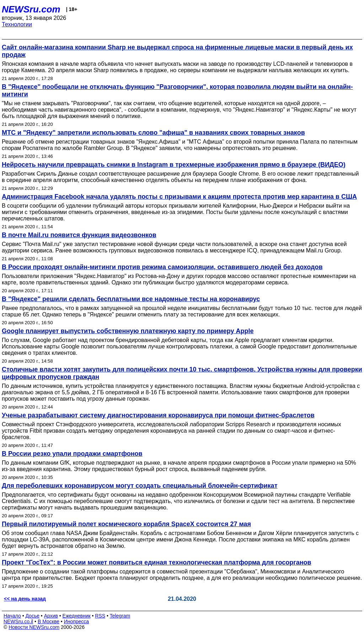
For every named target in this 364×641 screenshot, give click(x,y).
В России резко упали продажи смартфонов (72, 454)
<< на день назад (25, 599)
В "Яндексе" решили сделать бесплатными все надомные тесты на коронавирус (131, 299)
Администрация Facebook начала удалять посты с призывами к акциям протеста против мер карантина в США (179, 197)
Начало (12, 616)
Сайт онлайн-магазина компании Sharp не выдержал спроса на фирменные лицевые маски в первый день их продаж (177, 51)
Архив (51, 616)
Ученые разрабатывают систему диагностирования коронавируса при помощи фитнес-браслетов (158, 415)
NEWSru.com (31, 9)
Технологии (17, 24)
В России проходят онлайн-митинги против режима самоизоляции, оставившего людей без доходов (162, 267)
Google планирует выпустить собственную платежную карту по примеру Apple (128, 331)
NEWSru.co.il (18, 621)
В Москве (49, 621)
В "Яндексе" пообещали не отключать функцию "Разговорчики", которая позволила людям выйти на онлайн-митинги (177, 90)
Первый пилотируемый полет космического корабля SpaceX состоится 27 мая (126, 524)
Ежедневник (77, 616)
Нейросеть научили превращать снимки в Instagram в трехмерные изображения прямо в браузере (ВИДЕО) (174, 165)
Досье (32, 616)
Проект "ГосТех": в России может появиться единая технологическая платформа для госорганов (157, 562)
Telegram (120, 616)
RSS (100, 616)
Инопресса (77, 621)
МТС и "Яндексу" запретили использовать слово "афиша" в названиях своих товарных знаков (153, 133)
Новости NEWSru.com (34, 627)
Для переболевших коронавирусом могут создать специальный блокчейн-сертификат (140, 486)
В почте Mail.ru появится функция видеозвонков (79, 235)
